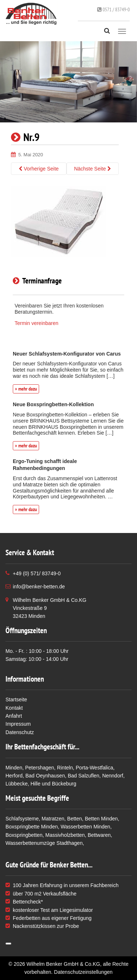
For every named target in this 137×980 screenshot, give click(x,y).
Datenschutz (20, 732)
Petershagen (40, 768)
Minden (14, 768)
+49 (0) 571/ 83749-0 (37, 573)
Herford (14, 776)
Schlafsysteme (22, 819)
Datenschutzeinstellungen (83, 972)
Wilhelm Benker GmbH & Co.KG (63, 964)
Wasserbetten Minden (85, 827)
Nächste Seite (93, 169)
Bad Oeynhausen (45, 776)
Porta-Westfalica (94, 768)
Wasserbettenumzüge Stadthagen (44, 843)
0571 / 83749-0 (113, 9)
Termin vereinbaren (37, 323)
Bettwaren (99, 835)
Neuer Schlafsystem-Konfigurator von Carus (67, 354)
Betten (75, 819)
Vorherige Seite (39, 169)
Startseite (16, 699)
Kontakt (14, 708)
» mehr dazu (26, 389)
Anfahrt (14, 716)
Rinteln (65, 768)
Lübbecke (17, 784)
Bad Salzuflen (83, 776)
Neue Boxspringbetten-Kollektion (53, 404)
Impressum (18, 724)
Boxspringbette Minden (32, 827)
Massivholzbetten (65, 835)
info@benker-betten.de (39, 587)
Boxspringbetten (24, 835)
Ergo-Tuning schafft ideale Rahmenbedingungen (45, 465)
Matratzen (53, 819)
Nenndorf (113, 776)
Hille (36, 784)
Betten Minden (101, 819)
